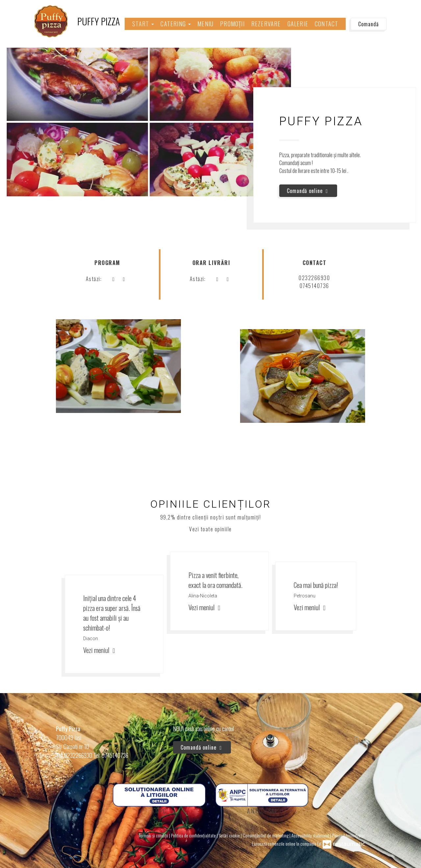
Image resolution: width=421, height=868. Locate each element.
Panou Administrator (349, 835)
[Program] (124, 279)
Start (143, 24)
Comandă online (308, 191)
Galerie (298, 24)
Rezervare (266, 24)
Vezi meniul (100, 650)
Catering (176, 24)
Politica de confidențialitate (194, 835)
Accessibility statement (311, 835)
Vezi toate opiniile (210, 529)
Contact (326, 24)
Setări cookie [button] (230, 835)
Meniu (205, 24)
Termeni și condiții (154, 835)
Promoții (232, 24)
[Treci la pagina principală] (77, 21)
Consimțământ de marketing (266, 835)
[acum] (113, 279)
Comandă (368, 24)
